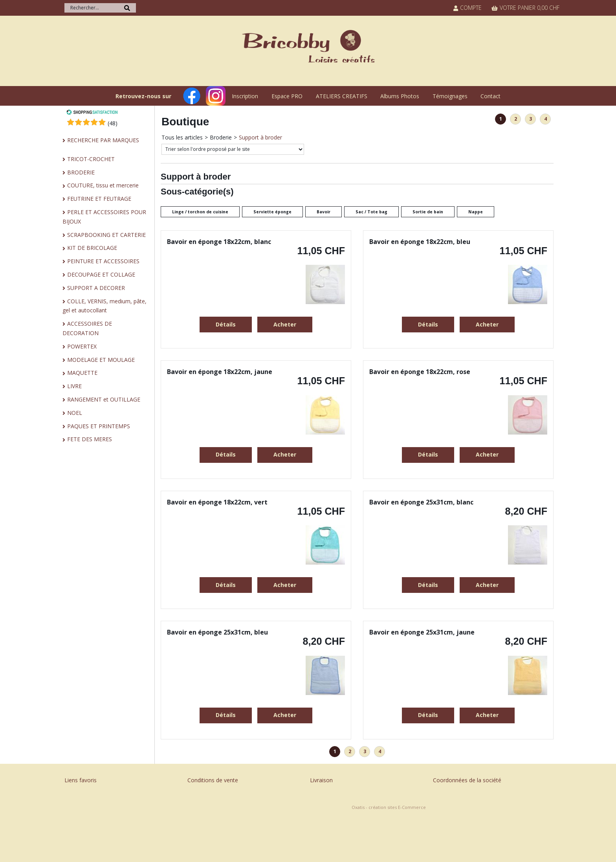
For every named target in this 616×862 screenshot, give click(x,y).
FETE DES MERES (90, 439)
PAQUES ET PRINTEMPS (99, 426)
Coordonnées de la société (467, 780)
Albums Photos (400, 96)
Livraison (321, 780)
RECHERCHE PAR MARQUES (103, 140)
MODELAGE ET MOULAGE (101, 360)
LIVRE (74, 386)
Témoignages (450, 96)
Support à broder (260, 137)
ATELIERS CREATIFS (342, 96)
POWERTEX (82, 346)
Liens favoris (81, 780)
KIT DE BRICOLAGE (92, 248)
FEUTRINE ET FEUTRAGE (99, 199)
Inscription (245, 96)
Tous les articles (182, 137)
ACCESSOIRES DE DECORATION (87, 328)
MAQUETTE (82, 373)
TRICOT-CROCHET (91, 159)
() (113, 123)
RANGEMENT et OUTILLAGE (104, 399)
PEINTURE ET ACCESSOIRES (103, 261)
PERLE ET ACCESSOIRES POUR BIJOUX (104, 217)
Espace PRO (287, 96)
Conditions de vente (213, 780)
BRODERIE (81, 172)
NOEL (75, 413)
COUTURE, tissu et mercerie (103, 185)
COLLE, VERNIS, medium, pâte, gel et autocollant (104, 306)
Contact (490, 96)
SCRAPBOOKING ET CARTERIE (106, 235)
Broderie (221, 137)
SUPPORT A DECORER (96, 288)
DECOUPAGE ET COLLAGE (101, 274)
